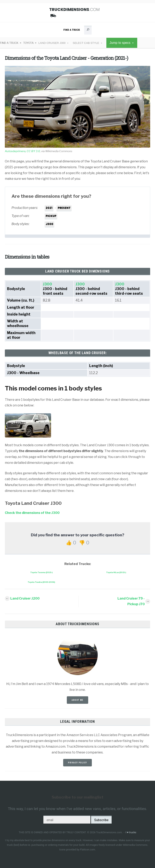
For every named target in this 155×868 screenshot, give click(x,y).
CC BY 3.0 (33, 151)
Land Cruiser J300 (52, 43)
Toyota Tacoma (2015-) (41, 572)
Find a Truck (72, 30)
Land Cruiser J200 (25, 598)
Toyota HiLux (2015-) (116, 572)
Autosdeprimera (15, 151)
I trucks (131, 832)
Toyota (28, 43)
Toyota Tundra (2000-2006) (41, 582)
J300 (47, 284)
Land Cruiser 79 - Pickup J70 (131, 601)
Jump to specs (120, 43)
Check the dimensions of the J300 (32, 513)
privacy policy (77, 763)
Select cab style (86, 43)
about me (77, 700)
